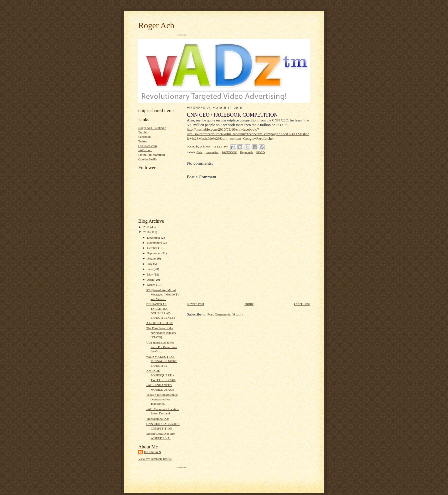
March (152, 285)
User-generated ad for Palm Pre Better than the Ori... (162, 347)
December (154, 237)
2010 (147, 232)
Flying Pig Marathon (152, 155)
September (154, 253)
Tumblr (143, 132)
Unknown (153, 452)
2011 (147, 227)
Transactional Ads (158, 419)
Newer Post (195, 304)
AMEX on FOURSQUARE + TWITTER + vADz (161, 375)
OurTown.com (148, 146)
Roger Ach (156, 25)
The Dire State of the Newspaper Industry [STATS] (161, 333)
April (151, 280)
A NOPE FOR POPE (160, 323)
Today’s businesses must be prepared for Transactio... (162, 399)
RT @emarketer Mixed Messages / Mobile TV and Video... (163, 295)
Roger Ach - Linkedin (152, 128)
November (154, 243)
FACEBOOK (229, 152)
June (150, 269)
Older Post (302, 304)
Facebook (144, 137)
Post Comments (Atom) (225, 314)
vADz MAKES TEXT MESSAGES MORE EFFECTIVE (162, 361)
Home (249, 304)
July (150, 264)
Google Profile (148, 159)
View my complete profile (155, 459)
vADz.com (145, 150)
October (153, 248)
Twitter (143, 141)
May (150, 274)
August (152, 258)
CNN (200, 152)
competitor (212, 152)
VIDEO (261, 152)
